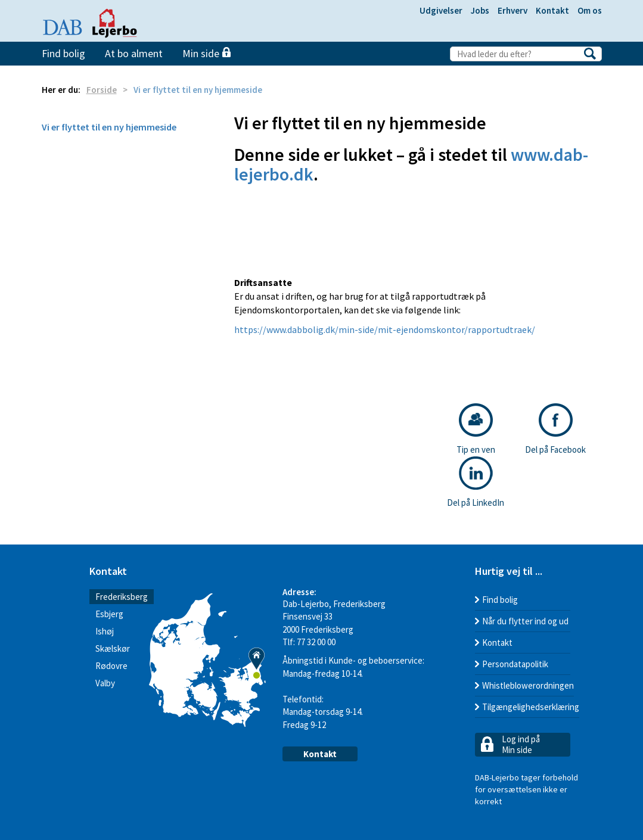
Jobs (480, 10)
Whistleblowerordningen (528, 685)
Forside (102, 90)
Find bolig (63, 53)
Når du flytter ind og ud (525, 621)
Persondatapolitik (515, 664)
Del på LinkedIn (476, 482)
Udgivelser (441, 10)
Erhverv (512, 10)
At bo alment (134, 53)
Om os (590, 10)
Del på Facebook (555, 429)
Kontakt (552, 10)
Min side (206, 53)
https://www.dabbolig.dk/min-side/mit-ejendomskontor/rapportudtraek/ (385, 329)
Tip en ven (476, 429)
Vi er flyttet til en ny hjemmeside (109, 127)
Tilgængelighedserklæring (531, 707)
